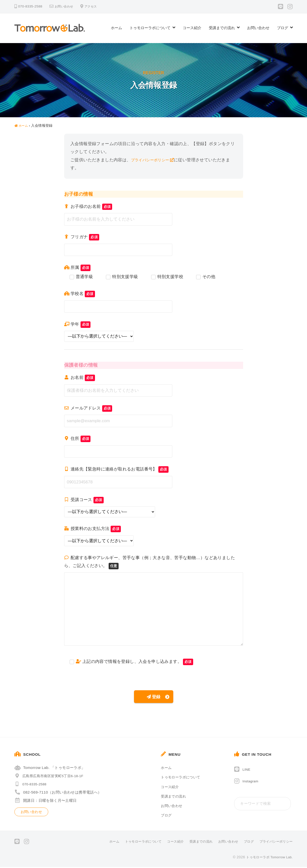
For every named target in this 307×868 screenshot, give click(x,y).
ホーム (116, 28)
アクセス (95, 6)
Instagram (252, 782)
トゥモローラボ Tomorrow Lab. (267, 858)
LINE (247, 771)
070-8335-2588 (32, 785)
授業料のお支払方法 (93, 529)
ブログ (283, 28)
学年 (77, 324)
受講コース (84, 500)
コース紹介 (192, 28)
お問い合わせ (65, 6)
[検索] (286, 805)
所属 (77, 267)
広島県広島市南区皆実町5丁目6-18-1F (52, 777)
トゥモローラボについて (150, 28)
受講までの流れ (222, 28)
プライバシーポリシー (153, 160)
